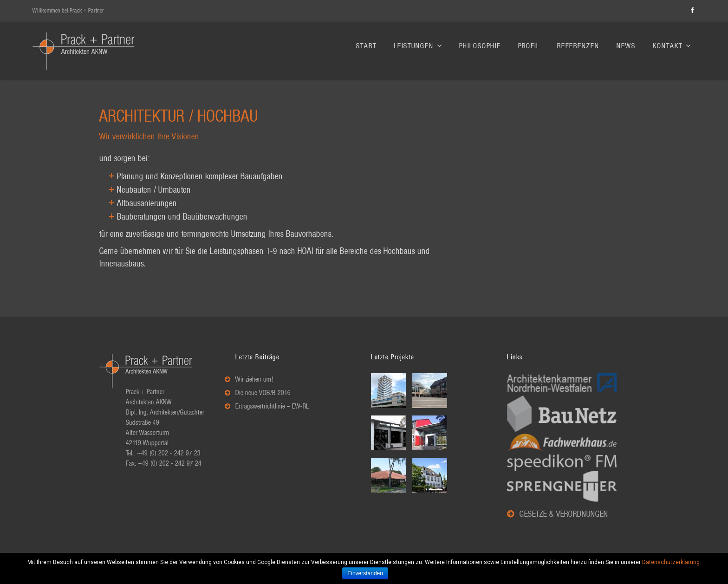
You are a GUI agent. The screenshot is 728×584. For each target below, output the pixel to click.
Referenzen (578, 46)
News (626, 46)
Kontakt (672, 46)
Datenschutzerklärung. (672, 562)
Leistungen (418, 46)
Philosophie (480, 46)
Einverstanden (366, 573)
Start (366, 46)
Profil (529, 46)
